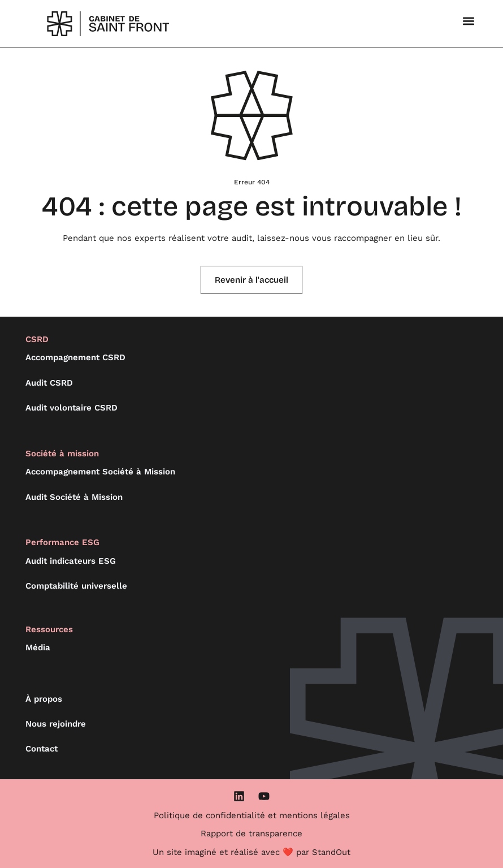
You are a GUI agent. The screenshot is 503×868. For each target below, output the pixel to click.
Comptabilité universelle (76, 586)
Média (38, 647)
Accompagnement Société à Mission (100, 472)
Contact (42, 749)
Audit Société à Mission (74, 497)
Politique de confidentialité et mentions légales (252, 815)
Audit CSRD (49, 383)
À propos (44, 699)
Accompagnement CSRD (75, 357)
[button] (469, 21)
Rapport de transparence (251, 834)
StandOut (331, 852)
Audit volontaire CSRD (71, 408)
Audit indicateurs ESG (71, 561)
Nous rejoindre (56, 724)
